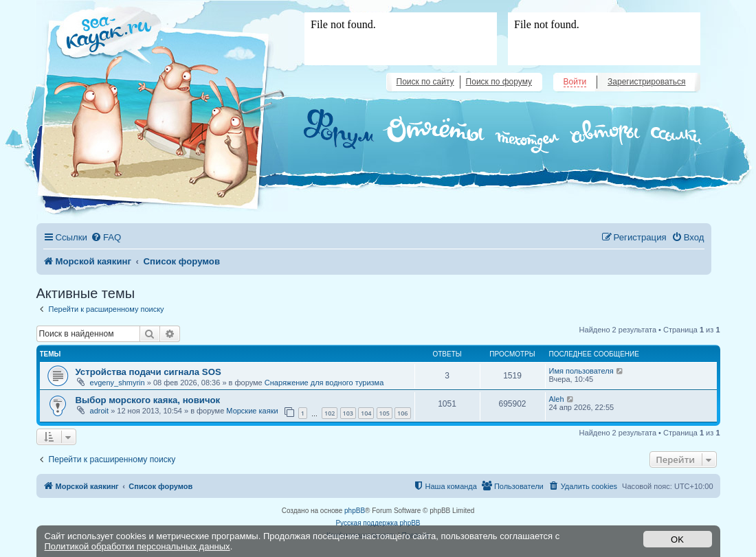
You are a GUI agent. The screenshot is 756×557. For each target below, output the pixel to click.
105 (385, 413)
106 (402, 413)
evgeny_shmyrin (118, 383)
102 (330, 413)
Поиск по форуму (499, 82)
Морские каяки (252, 411)
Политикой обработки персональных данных (137, 546)
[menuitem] (106, 237)
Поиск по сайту (425, 82)
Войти (575, 82)
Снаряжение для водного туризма (324, 383)
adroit (100, 411)
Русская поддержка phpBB (378, 523)
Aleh (557, 399)
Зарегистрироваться (646, 82)
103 (348, 413)
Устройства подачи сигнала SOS (148, 372)
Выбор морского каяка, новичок (148, 400)
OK (677, 539)
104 (366, 413)
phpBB (355, 511)
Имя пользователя (581, 371)
